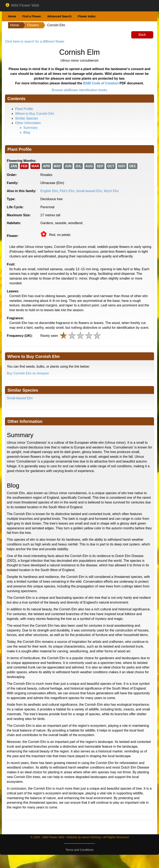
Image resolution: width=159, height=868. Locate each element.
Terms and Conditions (79, 850)
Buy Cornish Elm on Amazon (28, 373)
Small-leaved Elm (89, 191)
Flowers (33, 25)
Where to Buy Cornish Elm (35, 114)
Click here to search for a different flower (35, 41)
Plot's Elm (67, 191)
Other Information (28, 123)
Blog (27, 132)
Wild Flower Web (22, 6)
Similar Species (26, 118)
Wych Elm (111, 191)
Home (12, 16)
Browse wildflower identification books (80, 90)
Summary (30, 128)
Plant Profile (24, 109)
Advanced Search (59, 16)
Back (142, 35)
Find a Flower (32, 16)
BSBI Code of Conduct (101, 83)
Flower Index (87, 16)
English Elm (49, 191)
